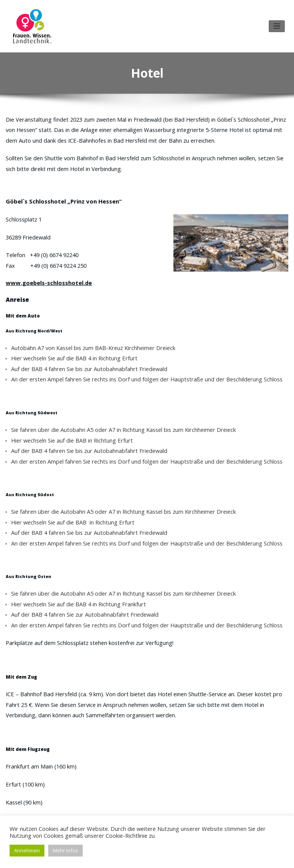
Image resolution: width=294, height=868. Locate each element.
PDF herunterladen (146, 798)
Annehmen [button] (27, 850)
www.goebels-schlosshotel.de (42, 260)
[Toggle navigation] (277, 24)
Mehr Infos (65, 850)
